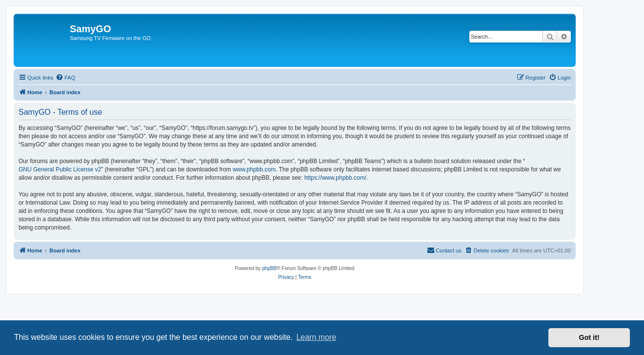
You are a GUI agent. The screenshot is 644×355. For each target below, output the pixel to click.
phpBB (269, 268)
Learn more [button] (316, 337)
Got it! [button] (589, 337)
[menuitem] (65, 78)
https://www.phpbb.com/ (335, 178)
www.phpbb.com (254, 169)
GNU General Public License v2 (60, 169)
